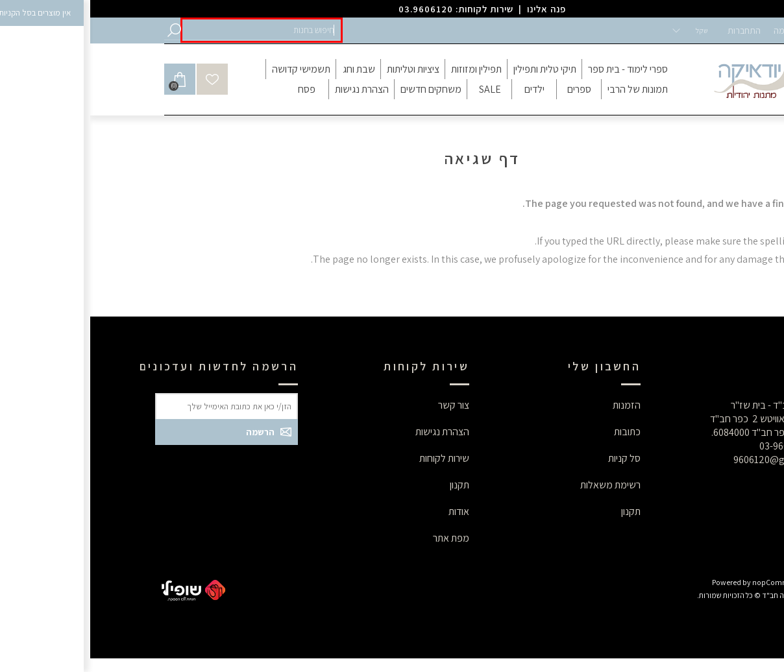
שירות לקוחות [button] (354, 458)
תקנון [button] (541, 511)
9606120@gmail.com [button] (690, 460)
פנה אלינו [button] (456, 9)
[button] (171, 30)
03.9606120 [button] (336, 9)
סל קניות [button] (534, 458)
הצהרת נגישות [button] (352, 432)
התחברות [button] (654, 30)
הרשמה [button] (697, 30)
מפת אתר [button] (361, 538)
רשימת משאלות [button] (520, 485)
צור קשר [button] (363, 405)
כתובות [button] (537, 432)
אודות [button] (369, 511)
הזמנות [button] (536, 405)
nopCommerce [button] (688, 582)
